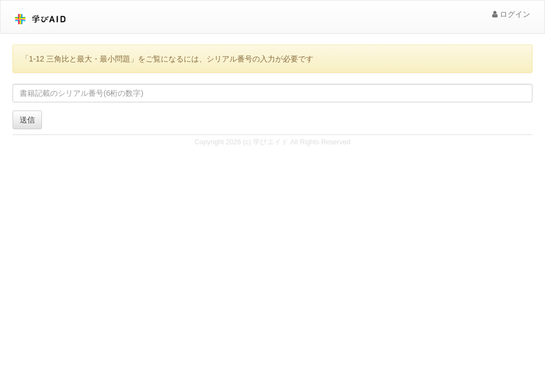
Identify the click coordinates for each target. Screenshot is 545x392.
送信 (27, 120)
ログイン (511, 14)
